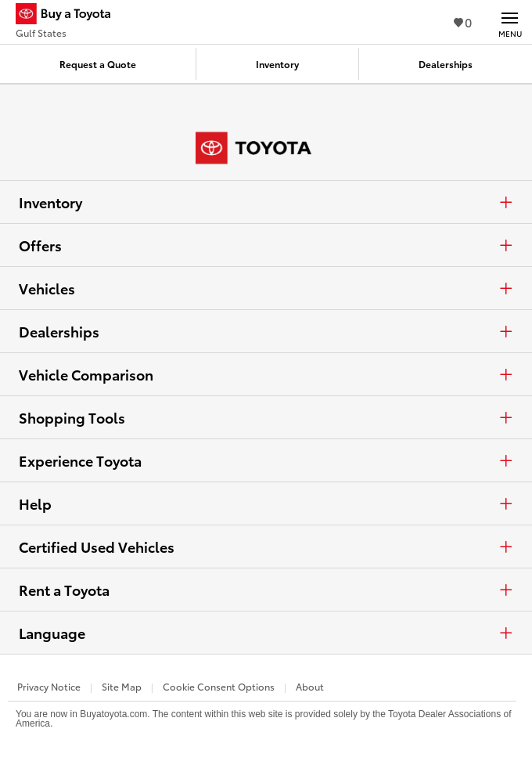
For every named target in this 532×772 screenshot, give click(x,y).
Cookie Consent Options (219, 686)
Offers (266, 245)
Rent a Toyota (266, 590)
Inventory (266, 202)
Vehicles (266, 288)
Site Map (122, 686)
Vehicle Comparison (266, 374)
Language (266, 633)
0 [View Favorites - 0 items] (463, 22)
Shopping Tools (266, 417)
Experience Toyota (266, 460)
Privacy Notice (49, 686)
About (310, 686)
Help (266, 503)
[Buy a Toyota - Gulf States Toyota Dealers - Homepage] (70, 16)
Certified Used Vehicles (266, 547)
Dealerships (266, 331)
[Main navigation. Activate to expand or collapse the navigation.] (510, 22)
